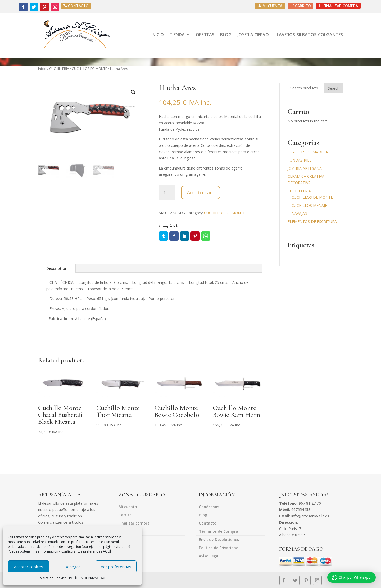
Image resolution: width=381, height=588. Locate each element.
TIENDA (177, 35)
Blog (203, 515)
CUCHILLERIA (59, 69)
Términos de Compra (219, 532)
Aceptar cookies (29, 567)
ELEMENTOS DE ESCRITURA (312, 222)
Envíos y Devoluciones (219, 540)
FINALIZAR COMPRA (341, 6)
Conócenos (209, 507)
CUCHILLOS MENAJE (309, 205)
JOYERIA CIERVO (253, 35)
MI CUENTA (271, 6)
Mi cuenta (128, 507)
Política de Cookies (52, 578)
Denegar (72, 567)
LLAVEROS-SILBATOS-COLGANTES (309, 35)
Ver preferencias (116, 567)
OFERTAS (205, 35)
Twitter (163, 236)
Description (57, 268)
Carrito (125, 515)
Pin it (195, 236)
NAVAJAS (299, 213)
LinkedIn (185, 236)
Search (334, 88)
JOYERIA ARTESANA (305, 168)
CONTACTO (78, 6)
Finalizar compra (134, 523)
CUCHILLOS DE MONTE (90, 69)
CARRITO (302, 6)
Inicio (42, 69)
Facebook (174, 236)
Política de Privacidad (219, 548)
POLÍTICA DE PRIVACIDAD (88, 578)
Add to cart (201, 192)
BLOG (226, 35)
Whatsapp (206, 236)
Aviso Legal (209, 556)
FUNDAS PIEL (300, 160)
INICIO (158, 35)
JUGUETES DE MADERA (308, 152)
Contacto (208, 523)
